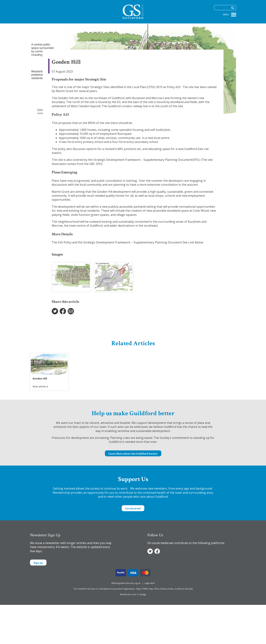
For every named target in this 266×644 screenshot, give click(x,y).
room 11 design (139, 594)
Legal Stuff (149, 583)
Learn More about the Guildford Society (133, 454)
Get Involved (133, 509)
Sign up (38, 563)
